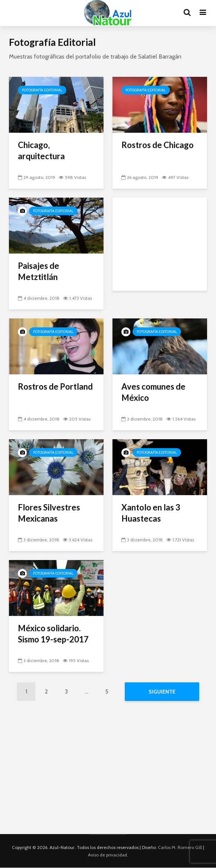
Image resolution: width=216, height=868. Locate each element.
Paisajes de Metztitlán (39, 271)
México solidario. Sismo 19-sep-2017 (53, 634)
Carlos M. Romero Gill (180, 848)
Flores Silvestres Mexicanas (49, 513)
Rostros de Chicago (158, 145)
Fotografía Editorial (42, 90)
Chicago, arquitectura (41, 150)
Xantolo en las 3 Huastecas (151, 513)
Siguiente (162, 692)
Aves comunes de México (153, 392)
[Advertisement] (160, 244)
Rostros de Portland (55, 386)
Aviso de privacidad (107, 855)
